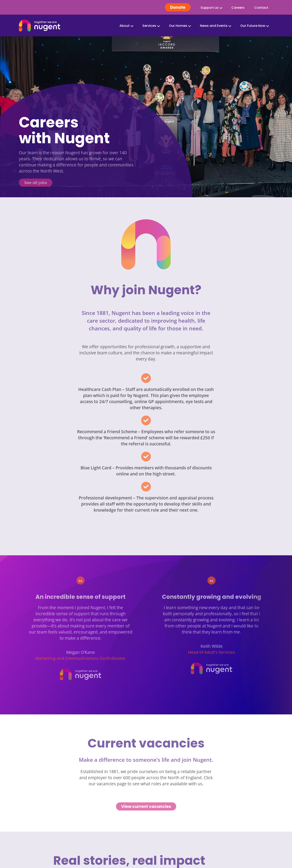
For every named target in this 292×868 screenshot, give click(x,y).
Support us (210, 8)
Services (149, 26)
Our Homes (178, 26)
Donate (178, 7)
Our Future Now (253, 26)
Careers (238, 8)
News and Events (214, 26)
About (125, 26)
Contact (261, 8)
